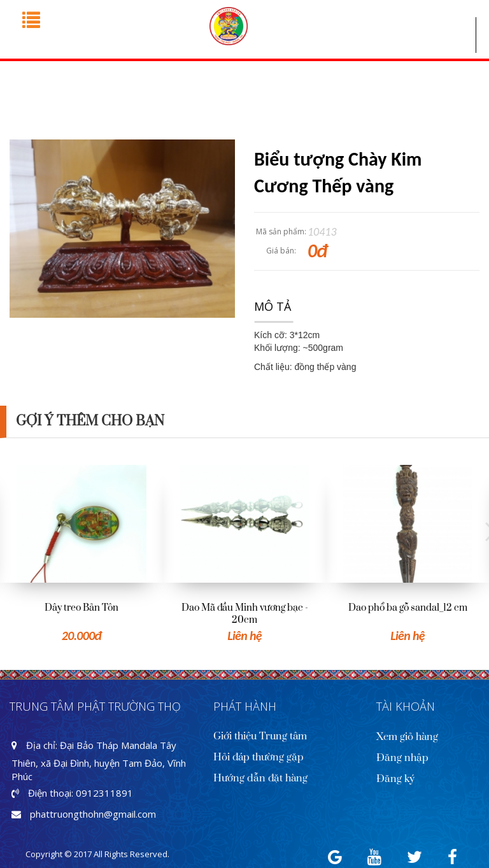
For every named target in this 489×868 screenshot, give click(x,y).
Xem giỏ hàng (407, 737)
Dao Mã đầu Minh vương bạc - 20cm (245, 614)
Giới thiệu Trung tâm (260, 736)
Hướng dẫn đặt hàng (260, 778)
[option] (81, 555)
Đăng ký (395, 779)
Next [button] (483, 532)
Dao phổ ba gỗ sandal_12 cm (408, 608)
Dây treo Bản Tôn (81, 608)
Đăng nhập (402, 758)
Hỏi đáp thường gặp (259, 757)
